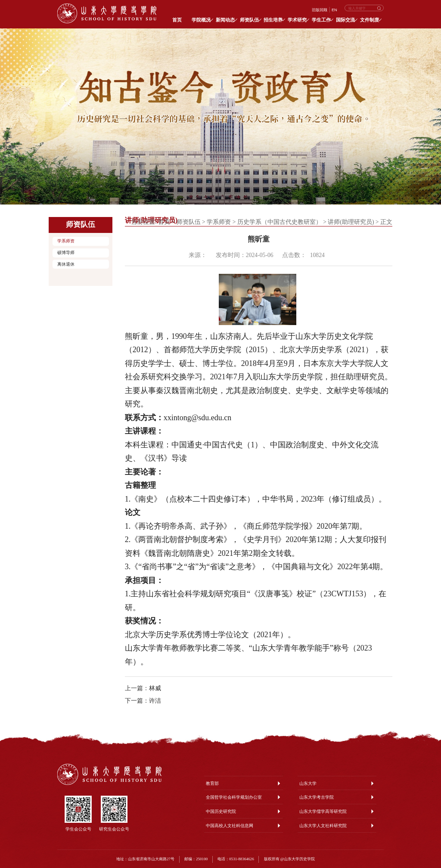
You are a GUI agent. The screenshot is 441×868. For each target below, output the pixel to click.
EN (334, 10)
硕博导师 (66, 253)
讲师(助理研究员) (351, 222)
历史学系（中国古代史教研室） (280, 222)
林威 (155, 688)
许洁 (155, 701)
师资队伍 (189, 222)
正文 (386, 222)
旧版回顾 (320, 10)
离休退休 (66, 264)
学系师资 (66, 241)
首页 (164, 222)
